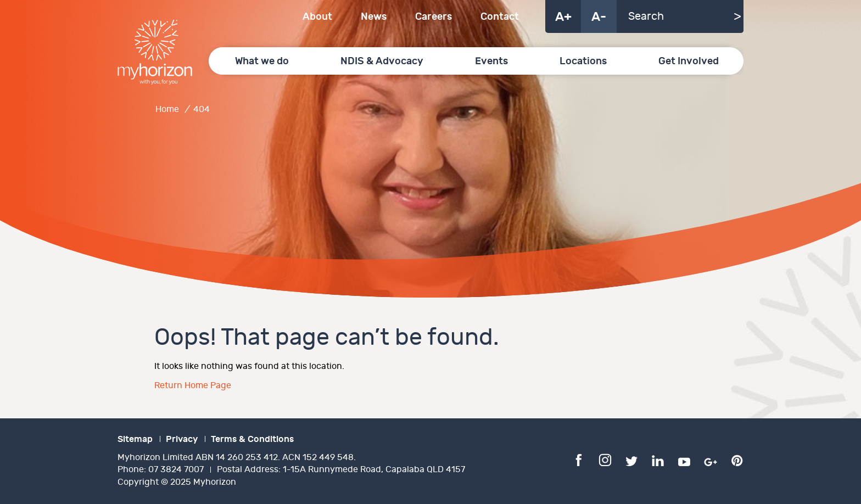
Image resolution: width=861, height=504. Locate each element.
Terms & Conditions (252, 439)
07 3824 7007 (176, 470)
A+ (563, 17)
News (374, 17)
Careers (434, 17)
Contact (500, 17)
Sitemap (135, 439)
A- (599, 17)
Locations (583, 61)
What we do (262, 61)
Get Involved (689, 61)
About (317, 17)
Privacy (182, 439)
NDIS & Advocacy (382, 61)
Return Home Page (193, 386)
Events (491, 61)
